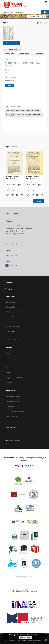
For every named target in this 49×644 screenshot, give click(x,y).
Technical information (14, 406)
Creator (9, 358)
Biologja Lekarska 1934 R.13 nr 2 (33, 177)
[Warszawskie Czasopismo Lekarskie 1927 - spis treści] (8, 33)
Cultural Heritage (12, 322)
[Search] (45, 12)
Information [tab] (24, 54)
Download (11, 49)
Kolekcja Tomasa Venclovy (15, 312)
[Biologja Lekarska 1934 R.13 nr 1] (15, 163)
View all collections (13, 339)
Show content (11, 43)
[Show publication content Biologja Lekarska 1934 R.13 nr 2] (37, 195)
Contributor (10, 363)
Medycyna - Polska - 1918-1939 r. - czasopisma (24, 115)
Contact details (11, 416)
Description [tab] (9, 54)
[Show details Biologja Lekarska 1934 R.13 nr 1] (21, 195)
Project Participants (13, 401)
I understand (25, 638)
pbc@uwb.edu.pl (12, 255)
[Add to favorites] (45, 23)
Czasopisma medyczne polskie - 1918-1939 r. (23, 110)
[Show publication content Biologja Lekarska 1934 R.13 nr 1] (17, 195)
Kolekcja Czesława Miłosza (16, 317)
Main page (9, 289)
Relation (9, 383)
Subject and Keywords (14, 378)
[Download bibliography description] (12, 195)
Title (7, 353)
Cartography (10, 307)
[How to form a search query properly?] (44, 16)
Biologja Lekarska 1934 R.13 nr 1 (13, 177)
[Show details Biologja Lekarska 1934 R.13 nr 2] (41, 195)
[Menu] (46, 2)
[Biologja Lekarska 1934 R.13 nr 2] (35, 163)
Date (8, 368)
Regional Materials (13, 327)
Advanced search (35, 16)
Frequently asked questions (16, 411)
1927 (7, 73)
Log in (8, 432)
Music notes (10, 332)
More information (33, 635)
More (39, 201)
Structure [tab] (40, 54)
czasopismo (9, 80)
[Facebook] (7, 266)
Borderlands (10, 302)
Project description (13, 396)
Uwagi (8, 373)
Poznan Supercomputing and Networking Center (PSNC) (26, 640)
